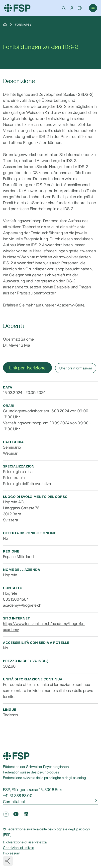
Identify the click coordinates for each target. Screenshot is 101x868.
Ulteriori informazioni (76, 368)
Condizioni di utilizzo (19, 848)
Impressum (12, 853)
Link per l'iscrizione (27, 368)
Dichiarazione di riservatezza (25, 842)
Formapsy (23, 25)
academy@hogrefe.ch (22, 605)
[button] (64, 8)
